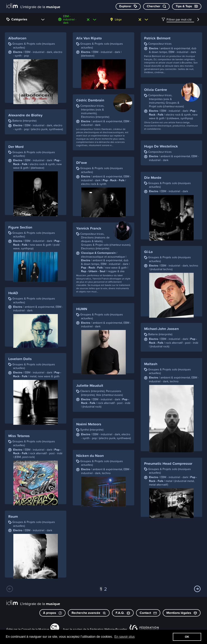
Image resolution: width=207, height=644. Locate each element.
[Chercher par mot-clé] (156, 6)
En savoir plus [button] (125, 637)
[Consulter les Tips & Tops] (187, 6)
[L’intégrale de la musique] (33, 6)
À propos (52, 613)
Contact (148, 613)
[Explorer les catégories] (128, 6)
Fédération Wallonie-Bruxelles (109, 629)
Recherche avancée (89, 613)
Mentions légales (182, 613)
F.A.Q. (123, 613)
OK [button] (187, 637)
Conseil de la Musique (35, 629)
